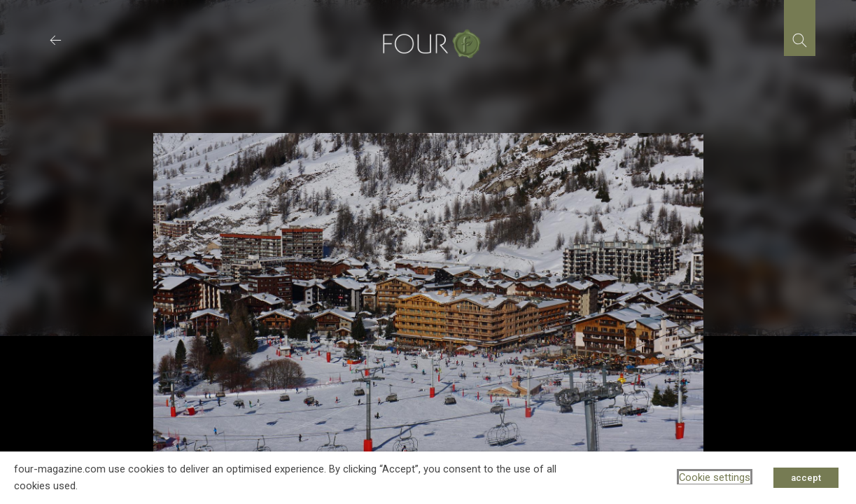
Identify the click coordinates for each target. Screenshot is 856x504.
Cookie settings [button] (715, 477)
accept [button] (806, 478)
